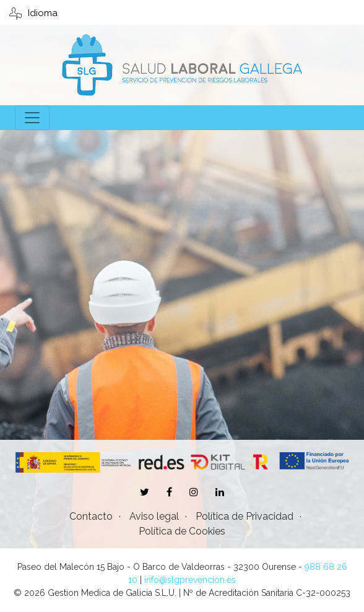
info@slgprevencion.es (190, 580)
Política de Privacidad (245, 516)
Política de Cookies (182, 531)
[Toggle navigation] (32, 118)
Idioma (33, 13)
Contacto (91, 516)
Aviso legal (154, 516)
